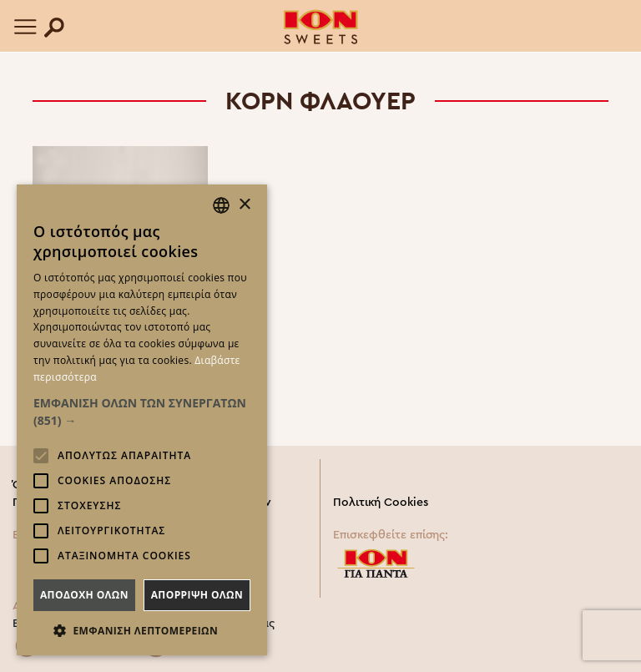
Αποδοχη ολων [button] (84, 595)
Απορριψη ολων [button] (197, 595)
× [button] (244, 205)
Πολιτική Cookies (381, 503)
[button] (142, 412)
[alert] (142, 420)
